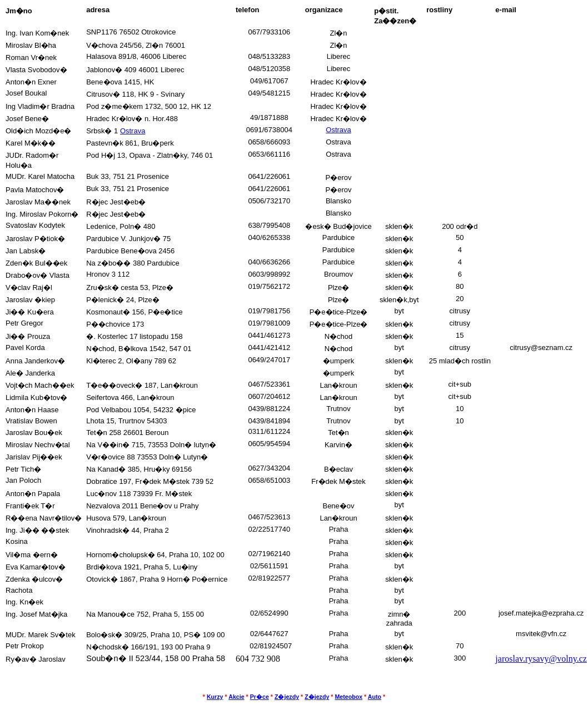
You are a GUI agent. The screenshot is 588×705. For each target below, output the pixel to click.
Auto (375, 697)
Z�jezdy (287, 697)
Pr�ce (260, 697)
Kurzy (215, 697)
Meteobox (348, 697)
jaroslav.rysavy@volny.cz (541, 659)
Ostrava (133, 131)
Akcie (236, 697)
